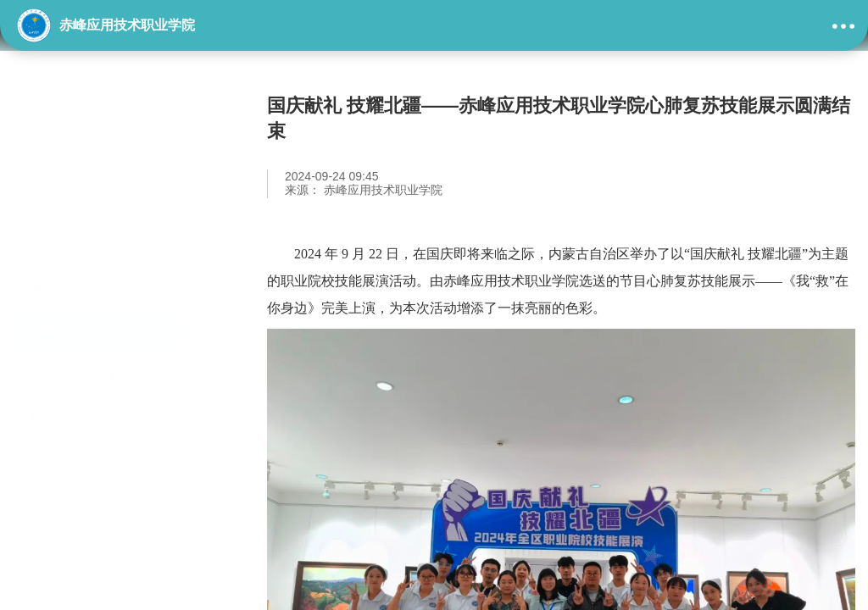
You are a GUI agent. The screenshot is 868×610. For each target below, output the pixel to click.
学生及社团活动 (89, 279)
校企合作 (64, 322)
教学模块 (64, 192)
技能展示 (64, 236)
